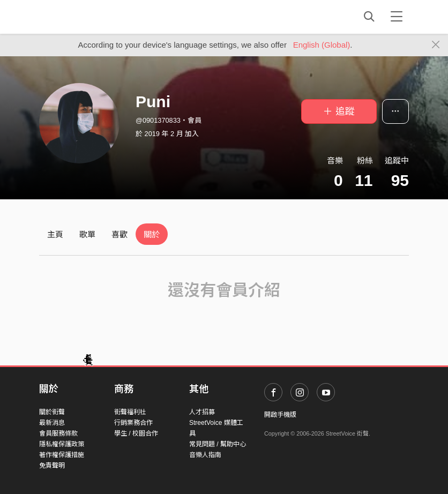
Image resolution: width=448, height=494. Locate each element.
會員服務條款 (58, 433)
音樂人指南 (205, 455)
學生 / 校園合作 (136, 433)
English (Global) (322, 45)
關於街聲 (52, 412)
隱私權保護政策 (62, 444)
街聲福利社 (130, 412)
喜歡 (120, 234)
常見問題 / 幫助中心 (218, 444)
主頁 (55, 234)
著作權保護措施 (62, 455)
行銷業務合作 (133, 423)
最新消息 (52, 423)
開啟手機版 (280, 415)
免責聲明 (52, 466)
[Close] (436, 45)
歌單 (87, 234)
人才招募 (202, 412)
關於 (152, 234)
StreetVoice (83, 17)
